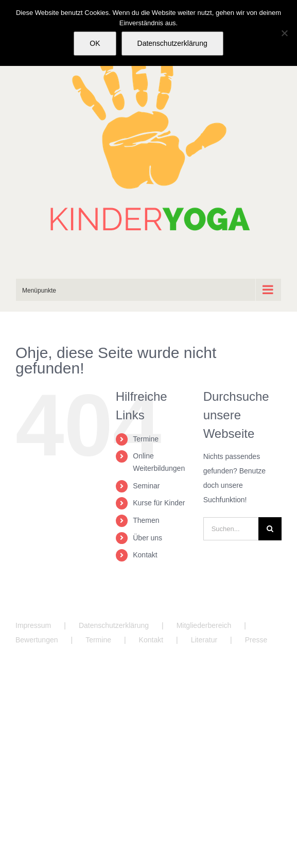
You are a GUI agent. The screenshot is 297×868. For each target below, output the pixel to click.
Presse (256, 640)
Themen (146, 520)
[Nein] (284, 33)
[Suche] (270, 529)
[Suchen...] (231, 529)
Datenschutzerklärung (114, 625)
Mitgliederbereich (204, 625)
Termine (146, 439)
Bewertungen (37, 640)
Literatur (204, 640)
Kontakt (145, 555)
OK (95, 43)
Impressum (33, 625)
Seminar (146, 486)
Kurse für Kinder (159, 503)
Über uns (147, 538)
